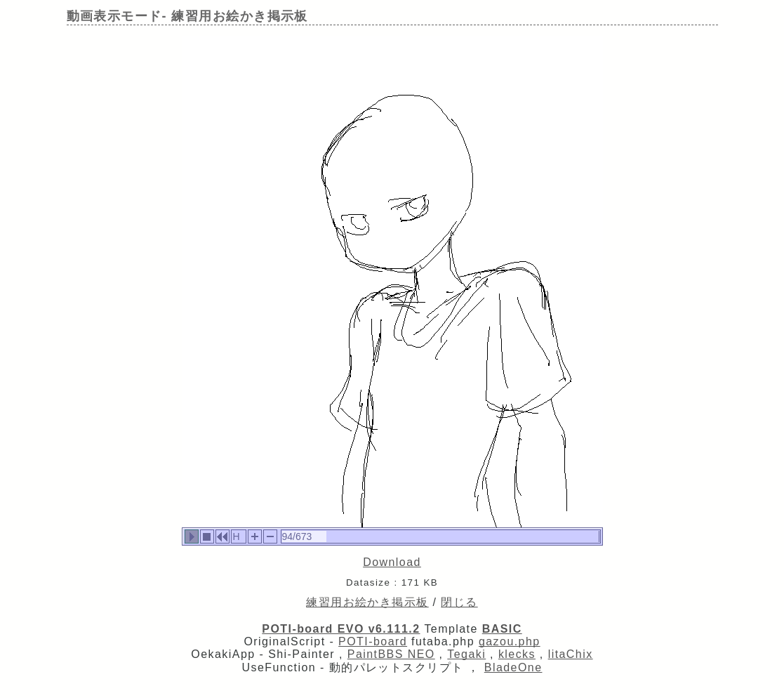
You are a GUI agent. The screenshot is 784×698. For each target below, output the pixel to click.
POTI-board (373, 641)
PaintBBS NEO (391, 654)
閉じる (459, 602)
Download (392, 562)
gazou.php (510, 641)
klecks (517, 654)
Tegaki (466, 654)
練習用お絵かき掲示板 (367, 602)
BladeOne (513, 667)
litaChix (571, 654)
